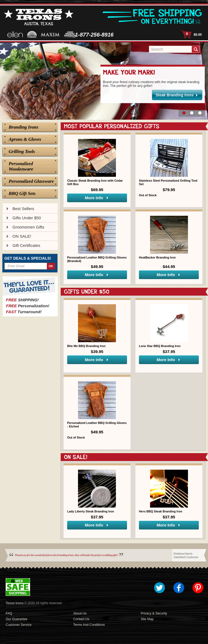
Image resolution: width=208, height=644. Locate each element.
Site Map (147, 619)
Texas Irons (15, 603)
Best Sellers (23, 209)
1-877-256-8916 (94, 35)
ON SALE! (22, 236)
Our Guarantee (17, 619)
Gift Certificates (26, 245)
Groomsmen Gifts (28, 227)
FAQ (9, 613)
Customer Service (19, 625)
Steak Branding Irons (175, 95)
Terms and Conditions (89, 625)
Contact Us (81, 619)
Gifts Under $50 (27, 218)
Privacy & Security (154, 613)
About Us (80, 613)
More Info (94, 198)
